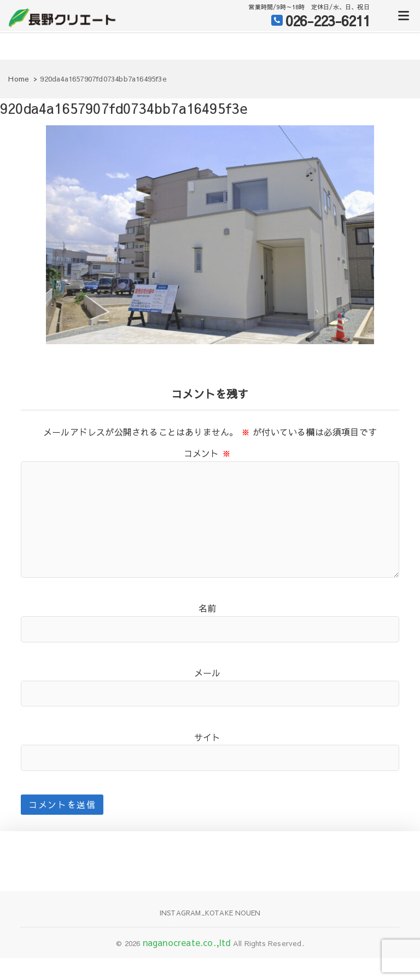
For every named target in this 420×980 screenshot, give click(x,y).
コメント (207, 453)
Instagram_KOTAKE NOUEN (210, 913)
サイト (208, 737)
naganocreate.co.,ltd (187, 942)
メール (208, 672)
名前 (207, 608)
